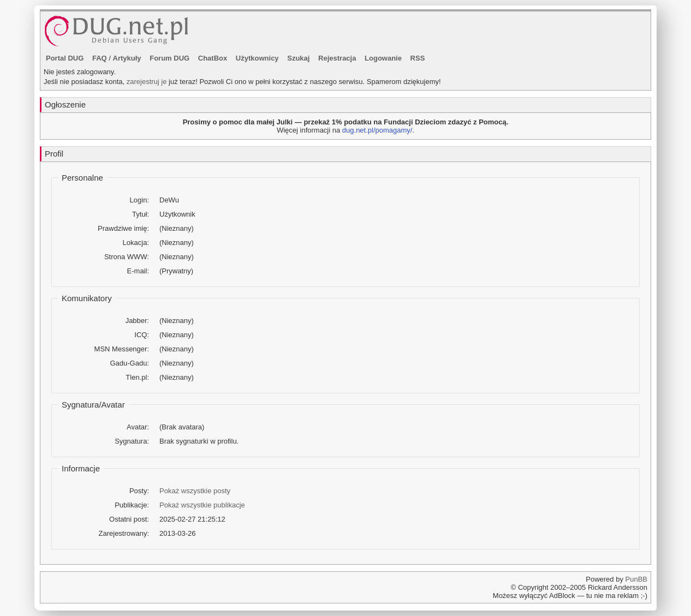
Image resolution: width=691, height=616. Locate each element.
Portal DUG (65, 58)
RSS (418, 58)
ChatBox (213, 58)
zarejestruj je (147, 82)
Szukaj (298, 58)
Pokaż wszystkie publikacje (202, 505)
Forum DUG (169, 58)
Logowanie (383, 58)
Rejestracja (337, 58)
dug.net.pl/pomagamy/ (377, 130)
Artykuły (127, 58)
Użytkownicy (257, 58)
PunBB (636, 579)
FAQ (100, 58)
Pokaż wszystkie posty (195, 491)
